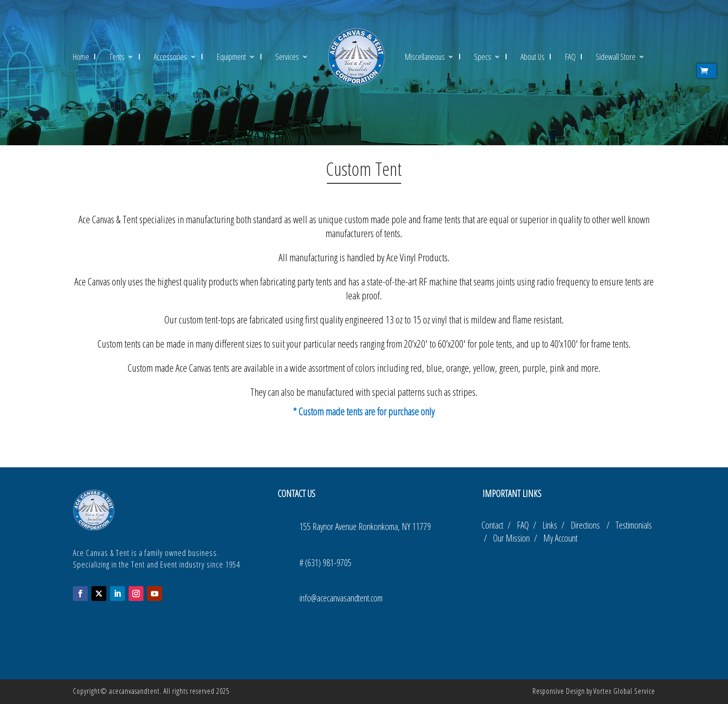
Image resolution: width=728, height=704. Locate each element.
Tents (117, 57)
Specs (483, 57)
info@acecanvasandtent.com (341, 598)
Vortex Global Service (624, 691)
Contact (494, 525)
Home (81, 57)
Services (287, 57)
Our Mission (513, 538)
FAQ (570, 57)
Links (551, 525)
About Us (533, 57)
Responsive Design (559, 691)
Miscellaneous (425, 57)
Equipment (231, 57)
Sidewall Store (616, 57)
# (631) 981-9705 (325, 563)
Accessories (170, 57)
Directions (588, 525)
